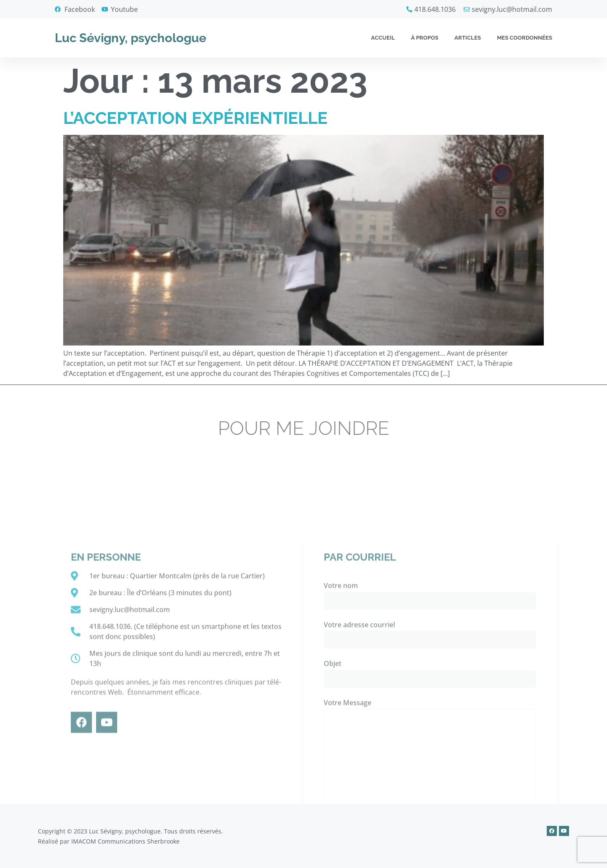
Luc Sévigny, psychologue (130, 38)
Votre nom (430, 737)
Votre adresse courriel (430, 775)
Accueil (383, 38)
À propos (425, 38)
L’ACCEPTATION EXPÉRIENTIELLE (195, 118)
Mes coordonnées (525, 38)
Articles (468, 38)
